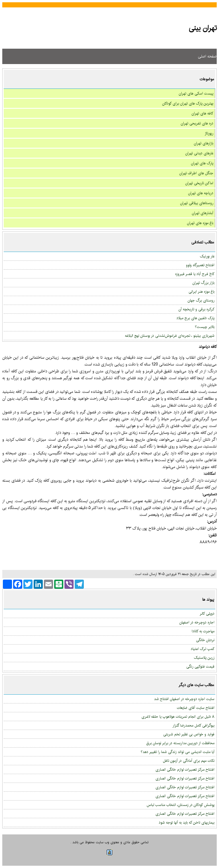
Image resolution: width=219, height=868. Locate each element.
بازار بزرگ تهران (203, 283)
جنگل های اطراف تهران (196, 173)
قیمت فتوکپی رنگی (200, 666)
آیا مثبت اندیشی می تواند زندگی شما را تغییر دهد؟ (178, 752)
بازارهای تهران (204, 143)
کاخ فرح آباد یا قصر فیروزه (195, 274)
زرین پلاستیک (204, 658)
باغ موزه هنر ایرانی (201, 292)
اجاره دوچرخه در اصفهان (197, 622)
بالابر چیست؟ (205, 327)
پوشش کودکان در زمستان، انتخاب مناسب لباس (181, 805)
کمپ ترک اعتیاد (203, 649)
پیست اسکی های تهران (196, 93)
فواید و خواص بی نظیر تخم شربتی (189, 734)
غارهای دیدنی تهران (199, 153)
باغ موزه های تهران (200, 223)
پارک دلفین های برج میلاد (195, 318)
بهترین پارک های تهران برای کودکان (188, 103)
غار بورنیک (207, 256)
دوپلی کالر (207, 613)
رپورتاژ (209, 133)
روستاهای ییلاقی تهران (197, 203)
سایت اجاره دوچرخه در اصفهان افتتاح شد (184, 699)
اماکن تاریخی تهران (199, 183)
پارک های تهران (202, 163)
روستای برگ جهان (201, 300)
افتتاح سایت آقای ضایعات (196, 708)
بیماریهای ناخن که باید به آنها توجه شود (187, 822)
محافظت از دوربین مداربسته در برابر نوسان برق (180, 743)
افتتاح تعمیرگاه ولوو (200, 265)
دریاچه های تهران (201, 193)
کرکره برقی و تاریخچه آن (196, 309)
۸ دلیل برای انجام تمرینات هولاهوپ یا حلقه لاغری (178, 717)
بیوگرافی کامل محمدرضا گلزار (193, 725)
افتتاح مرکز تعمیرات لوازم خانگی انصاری (185, 769)
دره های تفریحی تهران (197, 123)
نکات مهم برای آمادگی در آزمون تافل (189, 761)
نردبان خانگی (205, 640)
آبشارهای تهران (203, 213)
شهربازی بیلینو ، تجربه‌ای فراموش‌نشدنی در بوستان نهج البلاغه (170, 336)
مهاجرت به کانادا (203, 631)
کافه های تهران (202, 113)
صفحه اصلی (207, 56)
